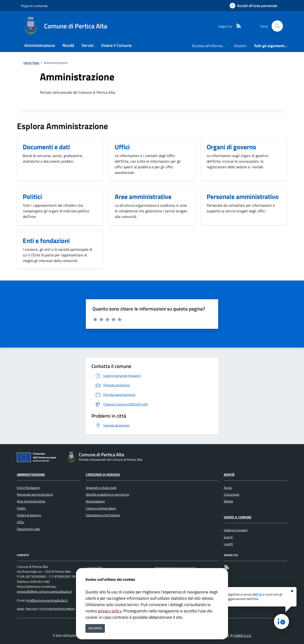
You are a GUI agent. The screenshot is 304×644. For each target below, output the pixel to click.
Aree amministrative (31, 501)
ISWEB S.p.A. (243, 636)
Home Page (31, 63)
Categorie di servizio (103, 475)
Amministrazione (31, 475)
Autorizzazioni (95, 501)
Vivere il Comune (238, 517)
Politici (21, 508)
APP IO (257, 594)
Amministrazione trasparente (175, 568)
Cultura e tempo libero (101, 508)
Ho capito (95, 628)
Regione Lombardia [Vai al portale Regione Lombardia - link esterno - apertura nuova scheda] (34, 6)
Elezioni (240, 46)
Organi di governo (29, 515)
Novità (229, 475)
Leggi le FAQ (94, 568)
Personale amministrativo (35, 494)
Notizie (228, 501)
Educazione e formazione (103, 515)
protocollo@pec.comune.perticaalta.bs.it (44, 592)
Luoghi (228, 544)
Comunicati (232, 494)
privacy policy (110, 611)
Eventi (228, 537)
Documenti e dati (28, 529)
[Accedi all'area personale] (253, 6)
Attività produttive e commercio (107, 494)
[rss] (237, 26)
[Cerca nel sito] (277, 26)
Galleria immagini (236, 530)
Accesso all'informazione (211, 46)
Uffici (21, 522)
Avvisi (228, 488)
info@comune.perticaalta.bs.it (47, 600)
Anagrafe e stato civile (101, 488)
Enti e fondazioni (28, 488)
